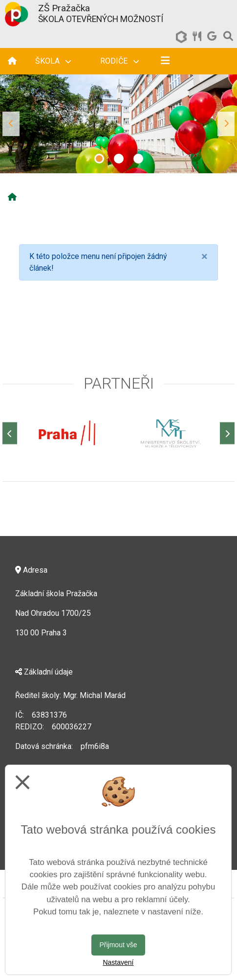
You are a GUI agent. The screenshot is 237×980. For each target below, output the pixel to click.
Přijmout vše (118, 945)
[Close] (205, 257)
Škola (53, 61)
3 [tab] (138, 159)
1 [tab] (99, 159)
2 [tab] (119, 159)
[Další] (227, 433)
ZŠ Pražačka (64, 8)
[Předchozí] (10, 433)
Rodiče (119, 61)
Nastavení (118, 962)
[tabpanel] (118, 124)
